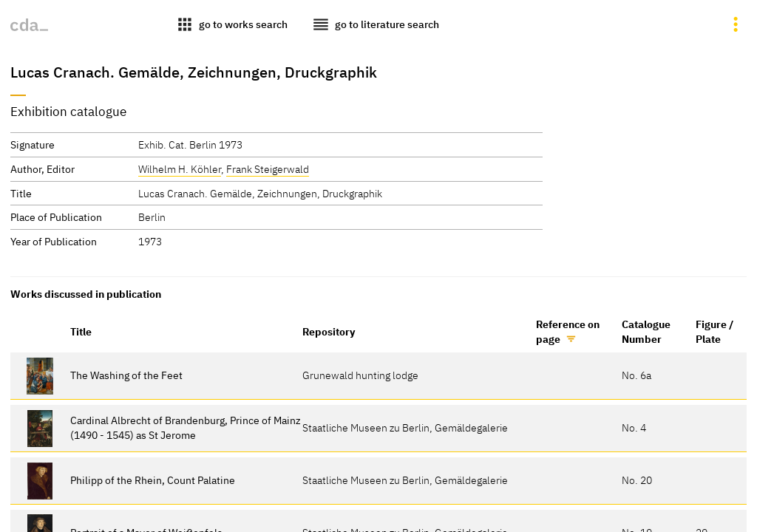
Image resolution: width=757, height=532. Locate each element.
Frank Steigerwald (268, 169)
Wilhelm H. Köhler (180, 169)
